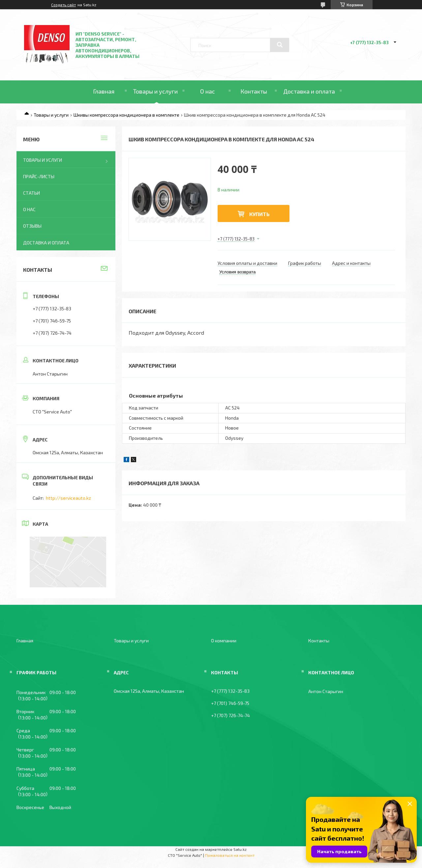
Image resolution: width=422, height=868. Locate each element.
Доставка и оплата (309, 91)
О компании (224, 641)
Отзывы (32, 226)
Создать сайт (63, 5)
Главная (104, 91)
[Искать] (280, 45)
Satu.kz (240, 849)
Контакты (254, 91)
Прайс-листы (39, 176)
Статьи (31, 193)
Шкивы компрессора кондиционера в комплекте (126, 115)
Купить (259, 214)
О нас (208, 91)
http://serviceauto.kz (68, 498)
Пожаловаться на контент (230, 855)
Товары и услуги (155, 91)
